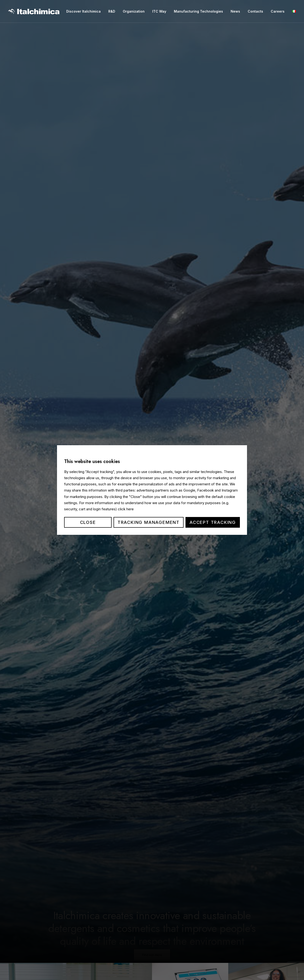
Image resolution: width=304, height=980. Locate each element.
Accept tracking (213, 522)
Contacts (255, 11)
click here (126, 509)
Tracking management (149, 522)
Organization (134, 11)
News (235, 11)
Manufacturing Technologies (198, 11)
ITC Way (159, 11)
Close (88, 522)
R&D (112, 11)
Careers (278, 11)
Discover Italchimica (83, 11)
